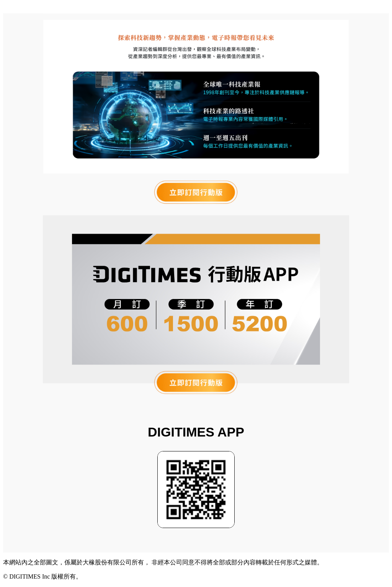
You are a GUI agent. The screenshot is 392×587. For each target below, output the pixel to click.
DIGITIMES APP (196, 432)
